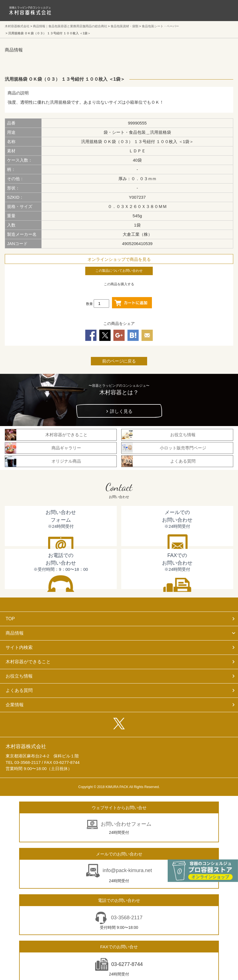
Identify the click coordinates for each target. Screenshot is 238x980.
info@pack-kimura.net (127, 870)
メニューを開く (221, 10)
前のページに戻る (119, 361)
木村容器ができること (28, 662)
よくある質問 (19, 690)
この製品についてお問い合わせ (119, 271)
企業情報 (15, 705)
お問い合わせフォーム (126, 824)
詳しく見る (121, 411)
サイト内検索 (19, 647)
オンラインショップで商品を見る (119, 259)
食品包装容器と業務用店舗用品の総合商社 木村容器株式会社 (30, 11)
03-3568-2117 (126, 918)
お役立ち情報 (19, 676)
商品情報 (15, 633)
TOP (10, 619)
